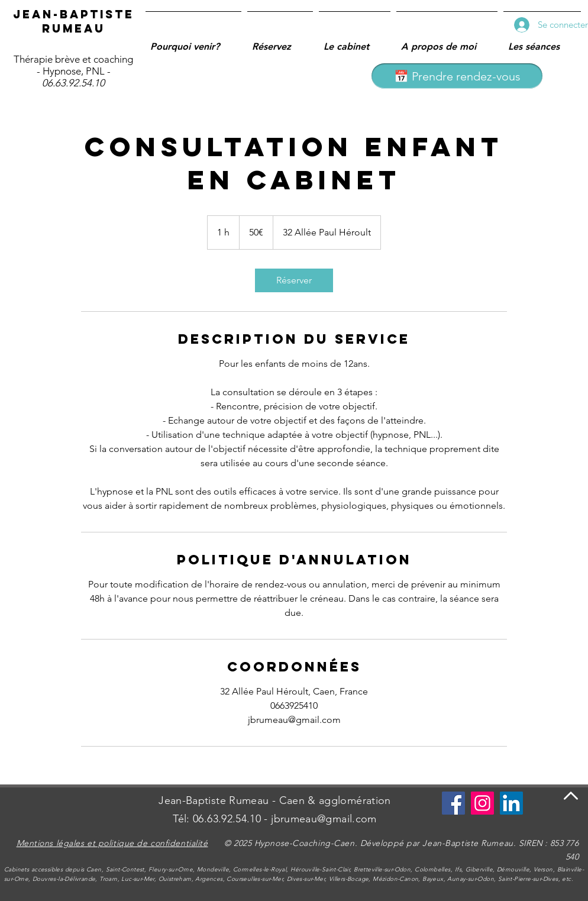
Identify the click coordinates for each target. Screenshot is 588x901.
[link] (294, 280)
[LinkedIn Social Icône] (511, 803)
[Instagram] (482, 803)
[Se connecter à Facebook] (453, 803)
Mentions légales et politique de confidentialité (112, 843)
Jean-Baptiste (74, 14)
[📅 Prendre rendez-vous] (457, 76)
